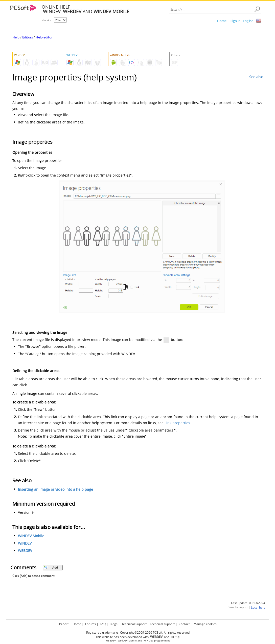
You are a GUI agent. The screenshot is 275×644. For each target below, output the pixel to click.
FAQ (103, 624)
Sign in (235, 21)
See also (256, 77)
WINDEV (25, 543)
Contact (184, 624)
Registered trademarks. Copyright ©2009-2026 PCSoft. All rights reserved (138, 632)
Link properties (177, 423)
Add (51, 567)
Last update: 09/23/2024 (248, 603)
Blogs (114, 624)
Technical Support (134, 624)
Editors (28, 37)
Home (222, 21)
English (248, 21)
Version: (48, 20)
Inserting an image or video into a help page (55, 489)
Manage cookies (205, 624)
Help (16, 37)
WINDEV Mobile (31, 536)
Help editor (44, 37)
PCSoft (64, 624)
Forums (90, 624)
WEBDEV (25, 551)
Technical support (162, 624)
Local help (258, 607)
